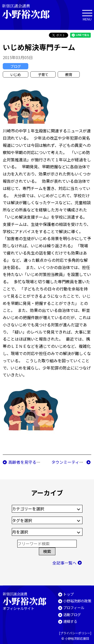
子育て (43, 74)
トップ (68, 594)
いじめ (16, 74)
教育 (69, 74)
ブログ (16, 66)
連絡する (70, 621)
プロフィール (74, 607)
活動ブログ (72, 614)
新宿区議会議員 (30, 11)
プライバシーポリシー (75, 633)
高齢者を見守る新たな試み (32, 462)
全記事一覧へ (64, 563)
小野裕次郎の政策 (77, 600)
